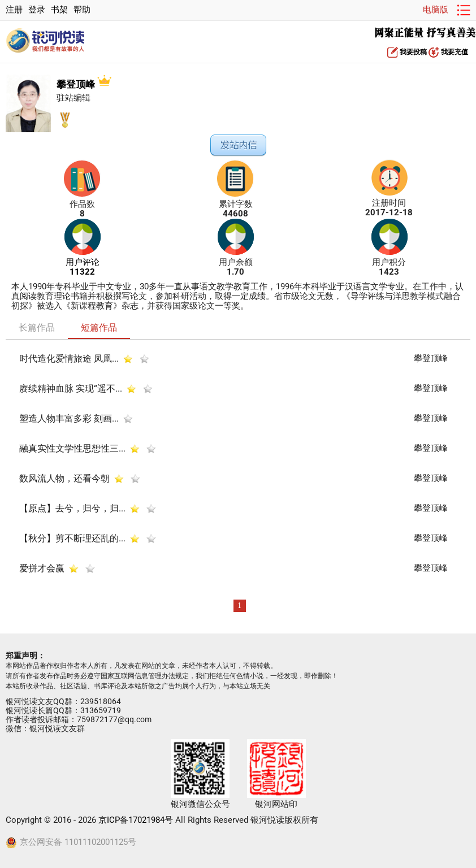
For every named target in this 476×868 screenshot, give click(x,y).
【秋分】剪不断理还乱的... (72, 538)
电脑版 (436, 10)
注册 (14, 10)
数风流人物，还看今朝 (64, 478)
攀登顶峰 (84, 84)
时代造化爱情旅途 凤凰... (69, 359)
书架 (59, 10)
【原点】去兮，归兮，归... (72, 508)
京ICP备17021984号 (136, 820)
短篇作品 (99, 327)
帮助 (82, 10)
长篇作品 (37, 327)
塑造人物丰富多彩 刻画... (69, 418)
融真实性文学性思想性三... (72, 448)
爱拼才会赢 (42, 568)
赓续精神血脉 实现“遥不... (71, 389)
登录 (37, 10)
